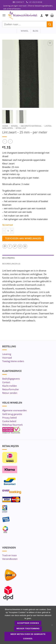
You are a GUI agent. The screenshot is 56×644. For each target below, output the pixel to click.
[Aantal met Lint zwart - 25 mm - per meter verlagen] (4, 231)
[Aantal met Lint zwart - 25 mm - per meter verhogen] (12, 231)
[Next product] (5, 141)
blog (35, 31)
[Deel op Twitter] (15, 246)
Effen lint (21, 128)
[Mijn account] (42, 15)
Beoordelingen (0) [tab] (11, 264)
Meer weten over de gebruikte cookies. (28, 636)
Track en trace (9, 555)
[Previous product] (10, 141)
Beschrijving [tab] (8, 258)
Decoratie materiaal (31, 126)
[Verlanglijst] (47, 15)
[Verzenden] (50, 24)
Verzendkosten (10, 559)
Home (5, 126)
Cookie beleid (9, 421)
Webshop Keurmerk (12, 425)
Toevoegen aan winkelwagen (23, 238)
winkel (24, 31)
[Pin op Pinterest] (25, 246)
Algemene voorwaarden (14, 410)
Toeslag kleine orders (13, 361)
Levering (7, 354)
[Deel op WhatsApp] (5, 246)
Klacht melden (10, 386)
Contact (6, 382)
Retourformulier (11, 389)
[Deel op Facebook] (10, 246)
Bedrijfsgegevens (11, 379)
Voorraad (7, 358)
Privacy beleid (9, 418)
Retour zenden (10, 393)
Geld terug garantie (12, 414)
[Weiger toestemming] (52, 626)
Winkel (14, 126)
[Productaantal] (8, 231)
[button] (4, 15)
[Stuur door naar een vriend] (20, 246)
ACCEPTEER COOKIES (28, 623)
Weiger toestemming (28, 629)
